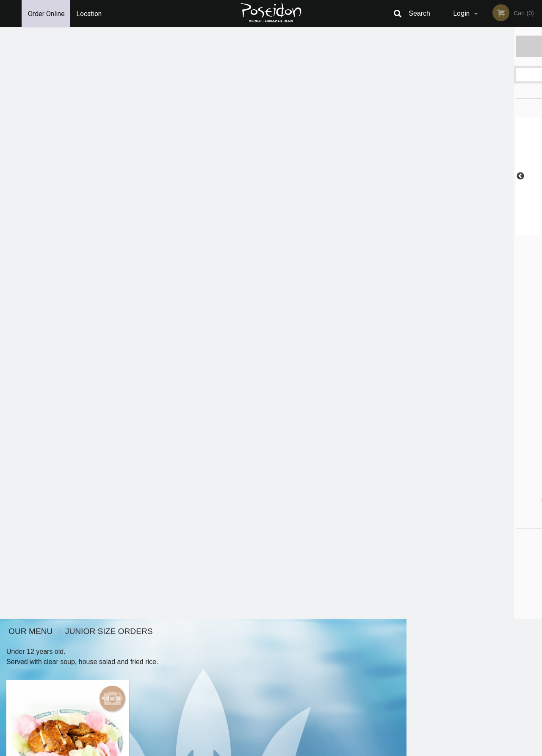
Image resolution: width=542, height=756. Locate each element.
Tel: (409, 663)
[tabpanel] (474, 176)
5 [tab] (493, 231)
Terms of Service (285, 750)
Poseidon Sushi (95, 632)
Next (536, 176)
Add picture (112, 107)
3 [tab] (468, 231)
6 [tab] (506, 231)
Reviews (323, 643)
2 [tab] (455, 231)
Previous (413, 176)
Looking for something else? (203, 309)
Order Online (46, 13)
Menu (249, 643)
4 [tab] (481, 231)
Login (461, 13)
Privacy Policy (329, 663)
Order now (98, 263)
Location (89, 13)
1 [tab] (442, 231)
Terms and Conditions (339, 653)
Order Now (474, 46)
